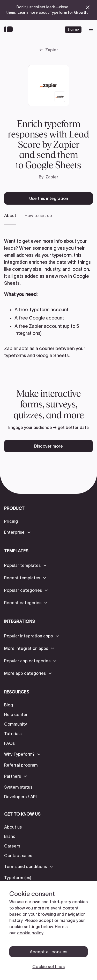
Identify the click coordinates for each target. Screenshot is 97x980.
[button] (18, 532)
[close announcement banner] (88, 7)
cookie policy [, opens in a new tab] (30, 933)
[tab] (10, 219)
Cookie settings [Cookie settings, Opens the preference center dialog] (48, 967)
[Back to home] (10, 30)
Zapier (52, 50)
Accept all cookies (49, 952)
